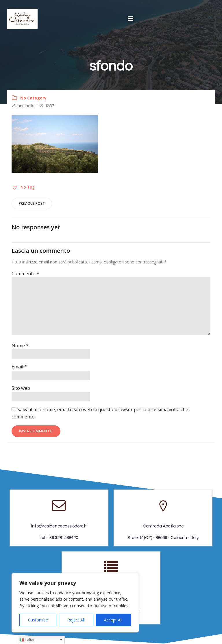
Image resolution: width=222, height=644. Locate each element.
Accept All (113, 620)
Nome (20, 346)
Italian (27, 640)
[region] (75, 603)
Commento (25, 274)
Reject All (76, 620)
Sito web (21, 388)
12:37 (47, 106)
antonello (23, 106)
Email (19, 367)
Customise (38, 620)
